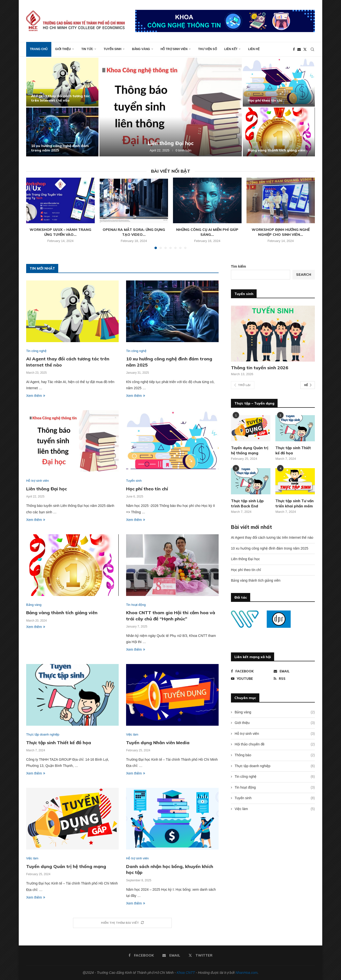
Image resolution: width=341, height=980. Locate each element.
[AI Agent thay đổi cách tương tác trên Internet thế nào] (62, 82)
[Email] (299, 49)
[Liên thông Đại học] (171, 107)
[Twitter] (305, 49)
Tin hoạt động (275, 788)
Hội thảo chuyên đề (275, 744)
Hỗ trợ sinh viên (174, 49)
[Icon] (251, 481)
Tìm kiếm (238, 266)
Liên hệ (254, 49)
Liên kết (231, 49)
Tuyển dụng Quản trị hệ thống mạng (66, 866)
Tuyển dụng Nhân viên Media (158, 743)
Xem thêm (36, 396)
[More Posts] (122, 923)
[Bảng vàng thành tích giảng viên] (279, 132)
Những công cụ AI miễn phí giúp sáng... (207, 232)
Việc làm (275, 809)
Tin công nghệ (275, 777)
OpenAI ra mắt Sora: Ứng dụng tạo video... (134, 232)
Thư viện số (208, 49)
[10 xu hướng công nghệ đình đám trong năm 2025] (62, 132)
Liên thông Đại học (171, 143)
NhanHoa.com (246, 973)
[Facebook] (294, 49)
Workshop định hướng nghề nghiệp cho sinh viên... (281, 232)
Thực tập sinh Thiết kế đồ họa (59, 743)
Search (304, 275)
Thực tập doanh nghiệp (275, 766)
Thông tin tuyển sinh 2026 (260, 368)
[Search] (312, 49)
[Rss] (294, 679)
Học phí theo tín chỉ (265, 100)
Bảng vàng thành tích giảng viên (276, 150)
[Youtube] (252, 679)
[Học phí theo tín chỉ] (279, 82)
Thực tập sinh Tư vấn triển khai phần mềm (294, 503)
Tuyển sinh (113, 49)
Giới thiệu (63, 49)
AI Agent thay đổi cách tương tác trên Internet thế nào (60, 98)
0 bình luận (184, 150)
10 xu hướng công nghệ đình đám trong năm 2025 (270, 548)
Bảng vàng (141, 49)
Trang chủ (39, 49)
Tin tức (87, 49)
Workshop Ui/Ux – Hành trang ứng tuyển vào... (60, 232)
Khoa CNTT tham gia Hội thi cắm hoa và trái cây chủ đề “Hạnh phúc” (171, 616)
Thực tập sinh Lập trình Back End (247, 503)
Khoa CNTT (186, 973)
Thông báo (275, 755)
